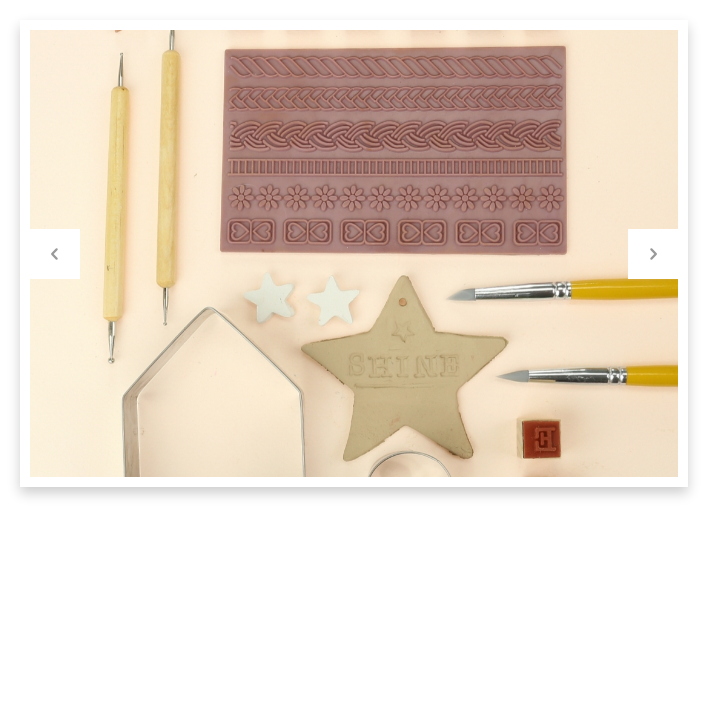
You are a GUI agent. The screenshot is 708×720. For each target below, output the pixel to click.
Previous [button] (55, 254)
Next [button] (653, 254)
